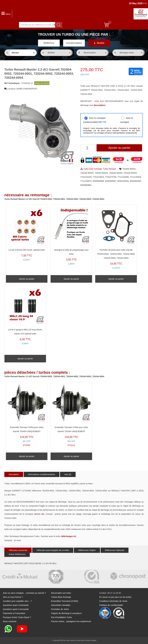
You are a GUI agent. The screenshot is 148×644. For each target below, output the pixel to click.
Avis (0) (68, 474)
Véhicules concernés (18, 550)
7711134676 (135, 177)
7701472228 (86, 177)
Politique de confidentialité (111, 605)
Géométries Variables (61, 605)
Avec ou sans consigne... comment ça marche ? (24, 593)
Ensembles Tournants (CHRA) (65, 601)
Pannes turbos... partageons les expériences (71, 621)
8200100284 (123, 181)
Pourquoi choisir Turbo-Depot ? (17, 617)
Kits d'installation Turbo (62, 617)
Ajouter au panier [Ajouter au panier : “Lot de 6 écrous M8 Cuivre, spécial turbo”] (27, 279)
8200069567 (111, 181)
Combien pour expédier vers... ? (17, 601)
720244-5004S (130, 173)
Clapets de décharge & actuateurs (66, 613)
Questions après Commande (16, 609)
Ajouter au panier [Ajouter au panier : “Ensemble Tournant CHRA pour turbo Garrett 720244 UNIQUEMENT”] (71, 456)
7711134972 (86, 181)
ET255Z (27, 415)
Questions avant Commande (16, 605)
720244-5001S (87, 173)
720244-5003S (116, 173)
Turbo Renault (109, 169)
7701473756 (111, 177)
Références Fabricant (115, 550)
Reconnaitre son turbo (61, 593)
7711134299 (123, 177)
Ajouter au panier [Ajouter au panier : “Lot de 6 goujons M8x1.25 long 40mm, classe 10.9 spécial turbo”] (25, 359)
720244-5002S (101, 173)
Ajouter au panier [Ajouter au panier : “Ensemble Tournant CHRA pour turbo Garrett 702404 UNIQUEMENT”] (27, 456)
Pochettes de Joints (60, 609)
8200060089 (98, 181)
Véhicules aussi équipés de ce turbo (53, 550)
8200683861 (86, 185)
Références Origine (87, 550)
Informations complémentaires (42, 474)
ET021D (71, 415)
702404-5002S (129, 169)
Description (14, 474)
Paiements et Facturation (14, 613)
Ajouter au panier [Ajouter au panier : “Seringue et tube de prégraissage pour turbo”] (71, 279)
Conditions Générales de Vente (113, 601)
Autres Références (17, 554)
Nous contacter (10, 621)
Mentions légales (91, 640)
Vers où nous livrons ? (13, 597)
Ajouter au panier (119, 148)
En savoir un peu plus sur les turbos (115, 597)
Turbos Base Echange (61, 597)
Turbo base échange (93, 169)
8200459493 (135, 181)
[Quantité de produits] (88, 148)
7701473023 (98, 177)
